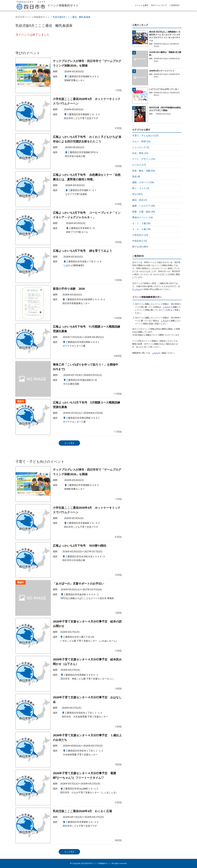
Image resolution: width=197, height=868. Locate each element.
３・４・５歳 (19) (141, 229)
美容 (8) (136, 177)
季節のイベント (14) (142, 217)
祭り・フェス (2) (141, 188)
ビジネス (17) (139, 165)
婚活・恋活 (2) (140, 200)
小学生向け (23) (140, 235)
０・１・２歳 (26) (141, 223)
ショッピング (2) (141, 147)
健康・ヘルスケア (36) (144, 206)
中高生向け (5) (140, 241)
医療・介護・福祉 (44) (144, 212)
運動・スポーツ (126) (143, 182)
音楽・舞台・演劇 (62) (144, 171)
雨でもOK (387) (140, 247)
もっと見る (69, 443)
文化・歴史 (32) (140, 153)
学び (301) (137, 194)
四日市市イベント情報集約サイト (33, 17)
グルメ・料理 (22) (141, 141)
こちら (137, 289)
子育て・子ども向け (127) (145, 136)
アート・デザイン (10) (144, 159)
